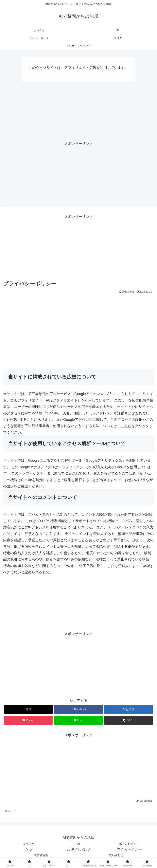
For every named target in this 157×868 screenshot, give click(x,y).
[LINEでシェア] (78, 720)
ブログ (28, 849)
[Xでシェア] (28, 709)
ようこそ (28, 844)
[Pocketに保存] (28, 720)
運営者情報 (41, 855)
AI (78, 844)
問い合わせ (116, 855)
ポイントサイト (129, 844)
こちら (126, 426)
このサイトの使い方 (78, 849)
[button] (129, 720)
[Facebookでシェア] (78, 709)
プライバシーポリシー (129, 849)
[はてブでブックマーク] (129, 709)
